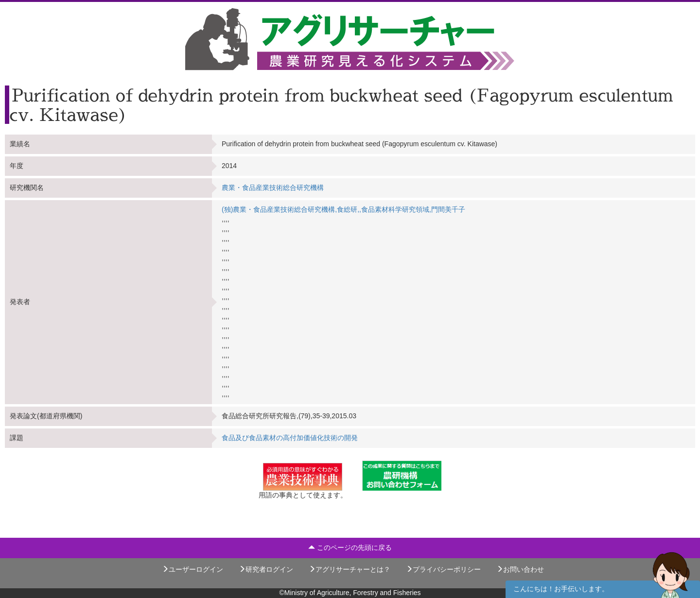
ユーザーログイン (192, 569)
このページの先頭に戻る (350, 547)
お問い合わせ (520, 569)
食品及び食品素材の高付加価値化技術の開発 (290, 438)
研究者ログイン (266, 569)
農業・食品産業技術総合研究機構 (273, 188)
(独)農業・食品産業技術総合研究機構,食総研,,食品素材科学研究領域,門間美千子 (343, 209)
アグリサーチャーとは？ (350, 569)
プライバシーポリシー (443, 569)
